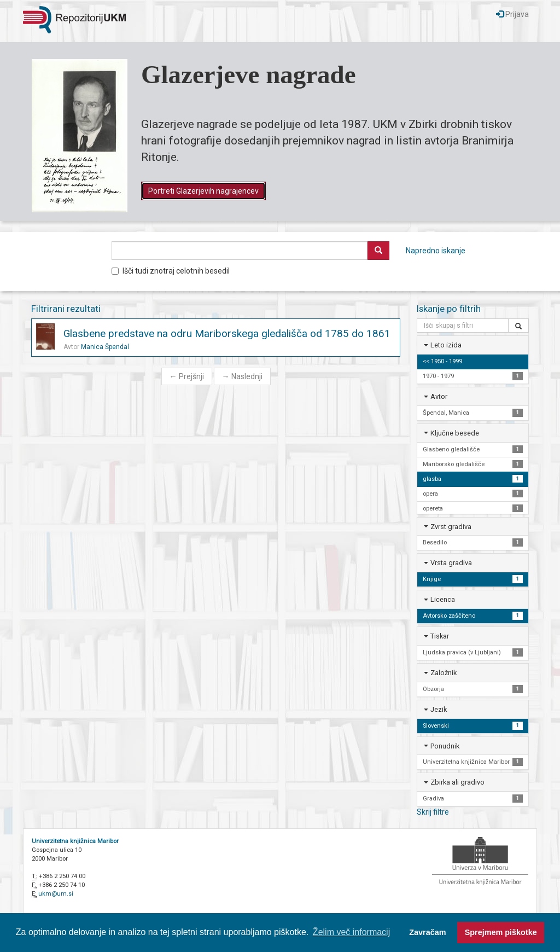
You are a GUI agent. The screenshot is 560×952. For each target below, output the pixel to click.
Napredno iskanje (436, 251)
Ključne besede (455, 433)
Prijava (512, 14)
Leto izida (446, 345)
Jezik (439, 709)
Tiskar (440, 636)
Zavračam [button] (427, 932)
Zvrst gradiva (451, 527)
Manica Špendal (105, 347)
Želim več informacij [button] (351, 932)
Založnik (444, 673)
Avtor (439, 396)
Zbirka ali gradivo (457, 782)
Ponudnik (445, 746)
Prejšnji (187, 376)
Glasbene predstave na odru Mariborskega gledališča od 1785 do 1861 (227, 333)
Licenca (443, 599)
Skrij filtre (433, 812)
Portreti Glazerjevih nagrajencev (203, 191)
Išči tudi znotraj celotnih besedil (171, 271)
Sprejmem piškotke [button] (501, 932)
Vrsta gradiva (451, 563)
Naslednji (242, 376)
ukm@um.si (56, 894)
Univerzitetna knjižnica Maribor (75, 841)
